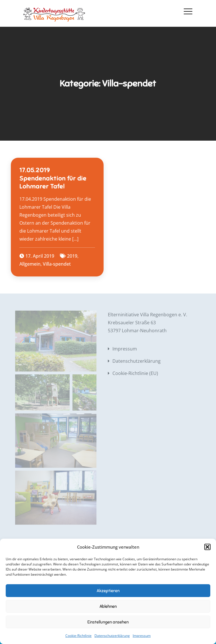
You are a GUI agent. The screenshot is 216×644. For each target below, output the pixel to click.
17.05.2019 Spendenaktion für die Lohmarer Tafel (53, 178)
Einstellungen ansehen (108, 622)
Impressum (142, 636)
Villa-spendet (57, 264)
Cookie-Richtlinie (78, 636)
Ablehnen (108, 606)
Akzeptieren (108, 591)
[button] (207, 547)
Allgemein (30, 264)
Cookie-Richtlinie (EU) (135, 373)
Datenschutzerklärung (112, 636)
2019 (72, 256)
